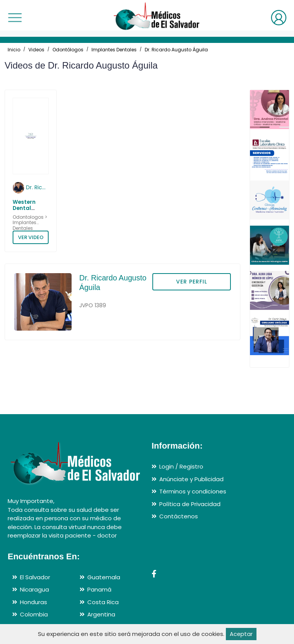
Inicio (14, 50)
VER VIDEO (31, 237)
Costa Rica (103, 602)
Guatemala (104, 577)
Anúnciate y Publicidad (191, 479)
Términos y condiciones (193, 491)
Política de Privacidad (190, 504)
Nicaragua (34, 589)
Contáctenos (179, 516)
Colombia (34, 614)
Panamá (99, 589)
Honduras (33, 602)
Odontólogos (68, 50)
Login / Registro (181, 466)
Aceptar (241, 634)
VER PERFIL (192, 282)
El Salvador (35, 577)
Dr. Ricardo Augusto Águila (176, 50)
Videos (36, 50)
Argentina (101, 614)
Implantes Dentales (114, 50)
